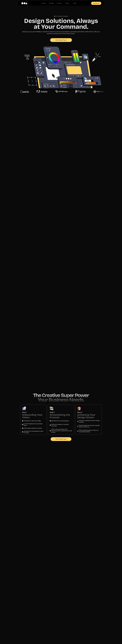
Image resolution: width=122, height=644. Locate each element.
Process (44, 3)
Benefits (51, 3)
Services (59, 3)
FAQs (75, 3)
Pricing (67, 3)
